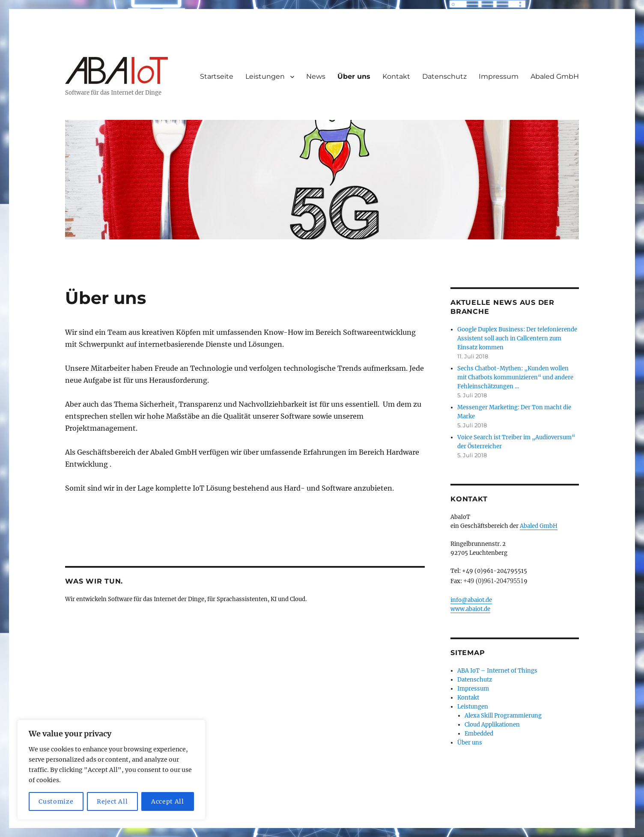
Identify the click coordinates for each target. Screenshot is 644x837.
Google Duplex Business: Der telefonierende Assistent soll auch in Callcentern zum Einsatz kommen (517, 338)
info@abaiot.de (471, 600)
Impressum (499, 76)
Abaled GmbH (555, 76)
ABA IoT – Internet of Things (497, 671)
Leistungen (265, 76)
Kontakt (396, 76)
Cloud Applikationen (492, 725)
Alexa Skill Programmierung (503, 716)
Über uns (354, 76)
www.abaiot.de (470, 609)
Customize (56, 801)
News (316, 76)
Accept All (168, 801)
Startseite (217, 76)
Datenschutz (444, 76)
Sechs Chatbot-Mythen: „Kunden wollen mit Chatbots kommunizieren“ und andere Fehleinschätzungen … (515, 377)
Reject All (112, 801)
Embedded (479, 734)
